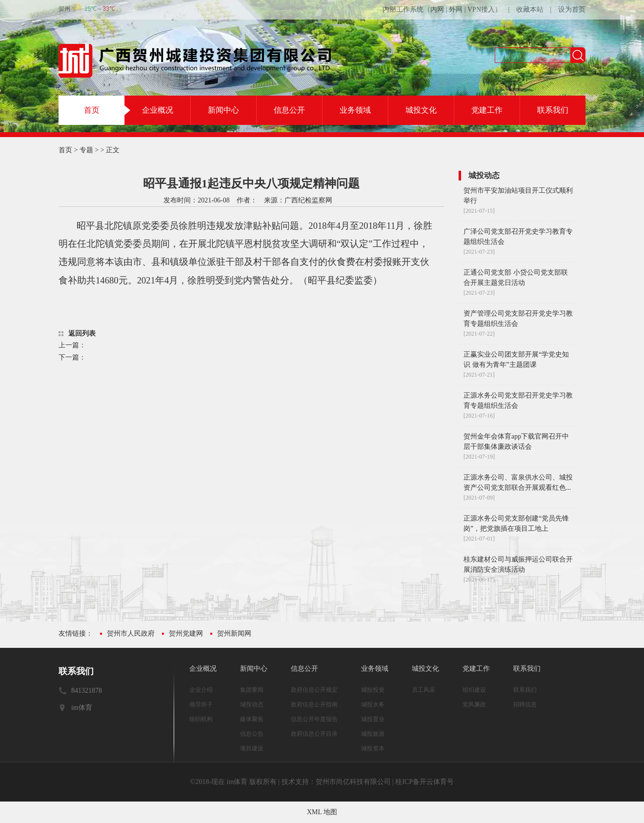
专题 (86, 150)
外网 (456, 10)
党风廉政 (474, 704)
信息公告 (252, 734)
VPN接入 (481, 10)
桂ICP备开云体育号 (424, 782)
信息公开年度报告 (314, 719)
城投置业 (373, 719)
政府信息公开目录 (314, 734)
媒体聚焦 (252, 719)
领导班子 (201, 704)
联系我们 (553, 110)
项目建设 (252, 748)
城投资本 (373, 748)
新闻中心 (223, 110)
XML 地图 (322, 812)
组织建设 (474, 690)
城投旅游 (373, 734)
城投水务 (373, 704)
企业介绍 (201, 690)
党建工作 (487, 110)
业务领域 (355, 110)
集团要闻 (252, 690)
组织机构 (201, 719)
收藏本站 (530, 10)
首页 (92, 110)
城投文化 (421, 110)
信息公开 (289, 110)
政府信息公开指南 (314, 704)
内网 (437, 10)
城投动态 (252, 704)
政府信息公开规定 (314, 690)
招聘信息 (525, 704)
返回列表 (82, 333)
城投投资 (373, 690)
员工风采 (423, 690)
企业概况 (158, 110)
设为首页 (572, 10)
